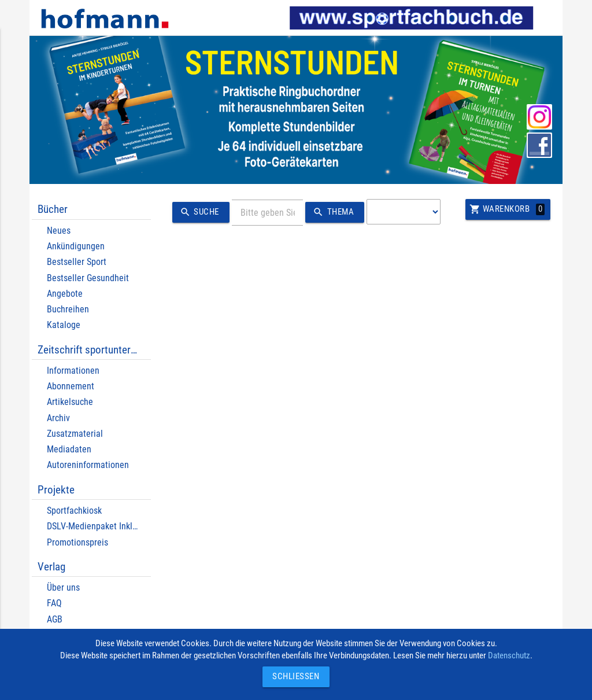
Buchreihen (68, 309)
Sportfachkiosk (74, 511)
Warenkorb (507, 209)
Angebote (65, 294)
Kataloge (64, 325)
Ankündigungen (76, 246)
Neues (59, 231)
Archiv (58, 418)
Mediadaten (69, 449)
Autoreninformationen (88, 465)
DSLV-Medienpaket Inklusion (100, 526)
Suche (198, 212)
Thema (332, 212)
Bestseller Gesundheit (88, 278)
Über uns (63, 587)
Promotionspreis (77, 542)
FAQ (54, 603)
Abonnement (71, 386)
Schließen (293, 677)
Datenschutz (509, 656)
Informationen (73, 371)
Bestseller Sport (77, 262)
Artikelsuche (70, 402)
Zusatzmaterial (75, 434)
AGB (55, 619)
